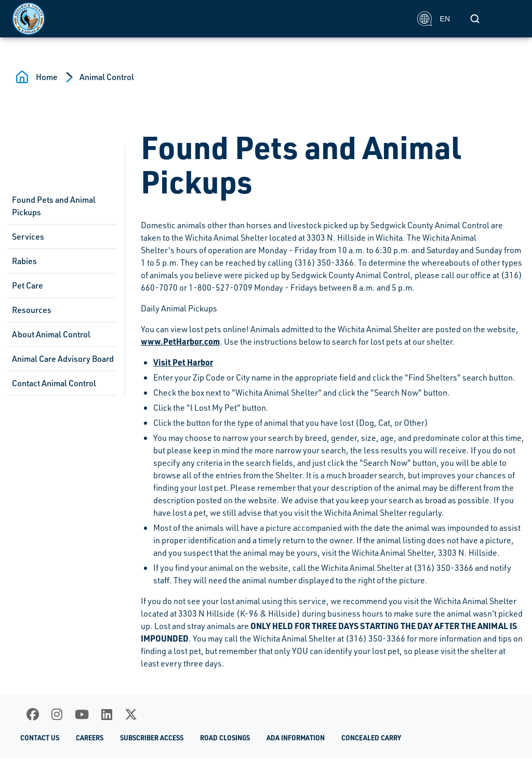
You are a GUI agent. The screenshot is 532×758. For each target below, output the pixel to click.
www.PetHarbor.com (180, 341)
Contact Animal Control (54, 383)
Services (28, 237)
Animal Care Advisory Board (63, 359)
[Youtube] (82, 714)
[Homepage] (209, 19)
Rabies (24, 261)
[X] (131, 714)
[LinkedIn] (107, 714)
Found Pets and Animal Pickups (54, 206)
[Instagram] (57, 714)
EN (434, 19)
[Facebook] (33, 714)
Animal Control (107, 77)
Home (47, 77)
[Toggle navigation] (508, 19)
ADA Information (296, 737)
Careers (90, 737)
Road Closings (225, 737)
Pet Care (28, 285)
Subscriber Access (152, 737)
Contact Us (40, 737)
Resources (32, 310)
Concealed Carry (371, 737)
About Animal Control (51, 334)
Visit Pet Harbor (183, 362)
